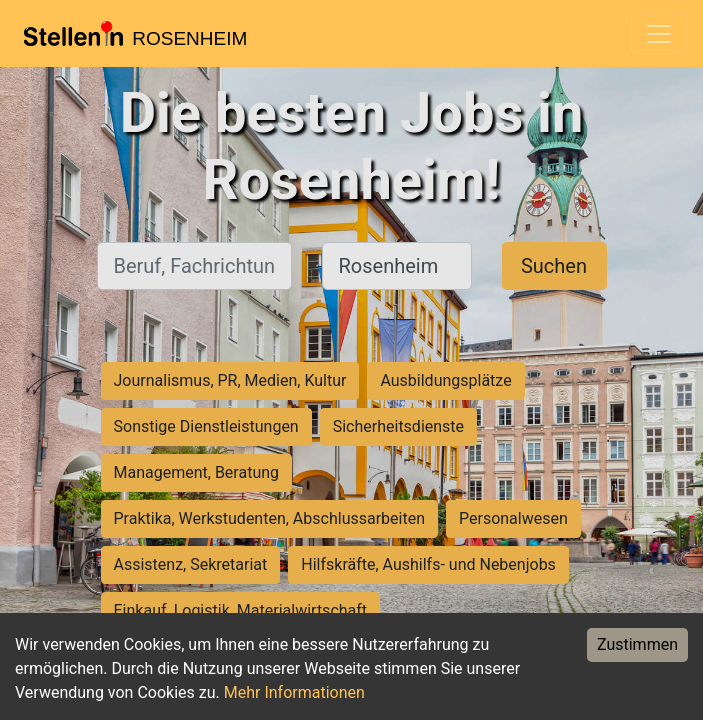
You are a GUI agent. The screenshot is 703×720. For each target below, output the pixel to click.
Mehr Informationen (294, 692)
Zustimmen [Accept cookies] (637, 644)
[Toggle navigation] (659, 34)
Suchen (554, 266)
